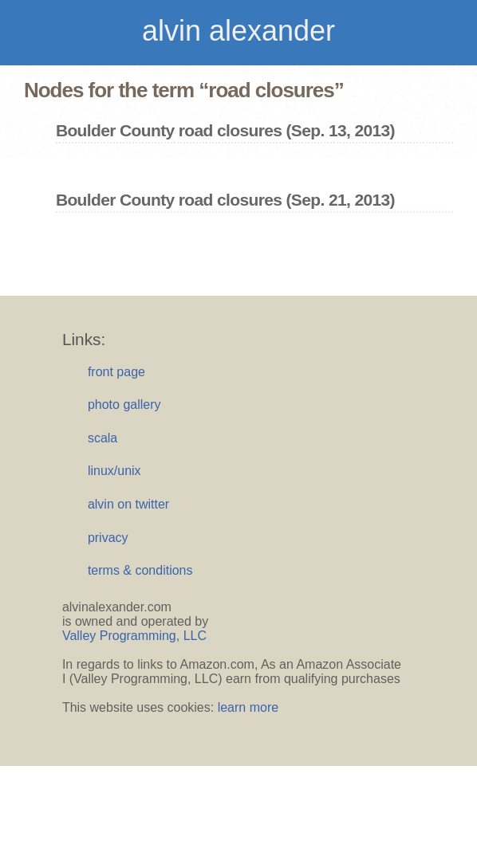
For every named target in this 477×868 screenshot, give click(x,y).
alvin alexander (238, 31)
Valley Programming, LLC (134, 636)
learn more (248, 707)
